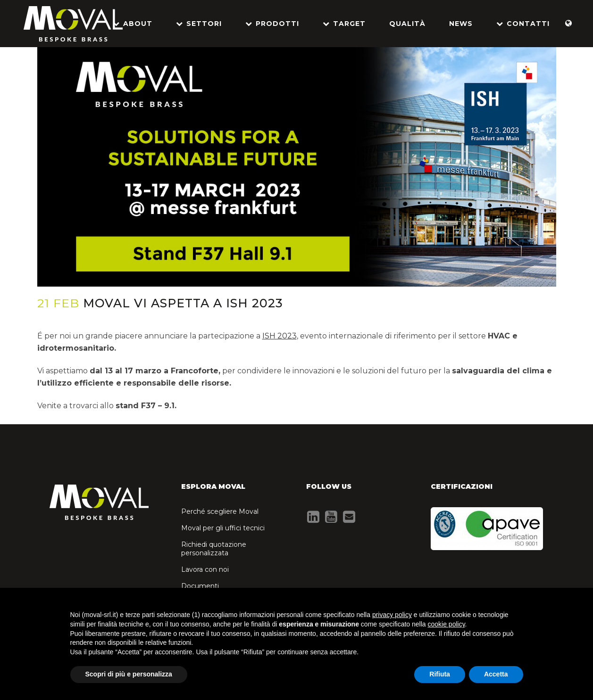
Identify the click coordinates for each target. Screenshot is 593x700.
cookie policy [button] (446, 624)
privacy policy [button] (392, 615)
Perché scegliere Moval (220, 511)
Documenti (200, 586)
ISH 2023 (280, 336)
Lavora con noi (205, 569)
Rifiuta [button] (440, 674)
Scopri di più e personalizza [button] (129, 674)
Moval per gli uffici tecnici (223, 528)
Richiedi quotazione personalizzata (214, 549)
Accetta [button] (496, 674)
